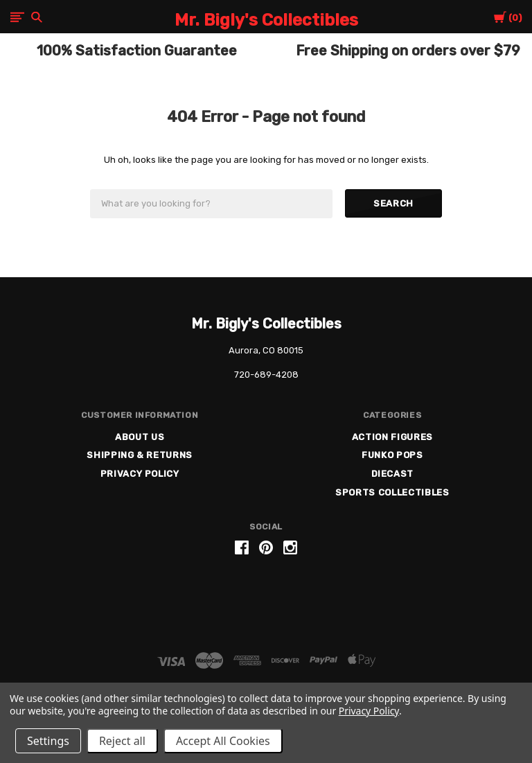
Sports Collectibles (392, 492)
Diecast (393, 474)
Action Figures (392, 437)
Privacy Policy (140, 474)
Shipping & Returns (140, 455)
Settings (48, 741)
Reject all (122, 741)
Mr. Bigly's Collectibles (266, 324)
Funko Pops (392, 455)
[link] (266, 600)
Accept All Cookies (223, 741)
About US (140, 437)
